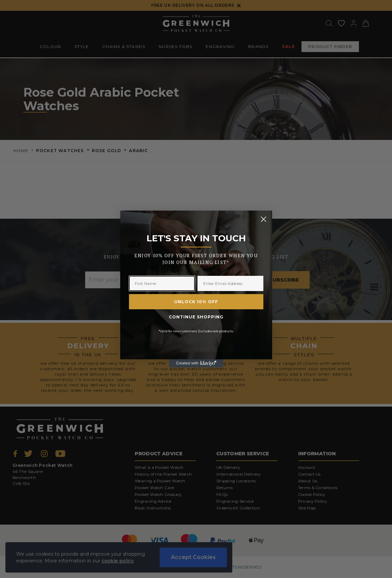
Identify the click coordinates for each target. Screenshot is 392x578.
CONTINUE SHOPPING (196, 317)
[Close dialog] (264, 219)
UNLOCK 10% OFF (196, 302)
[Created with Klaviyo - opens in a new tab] (196, 363)
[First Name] (162, 283)
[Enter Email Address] (230, 283)
